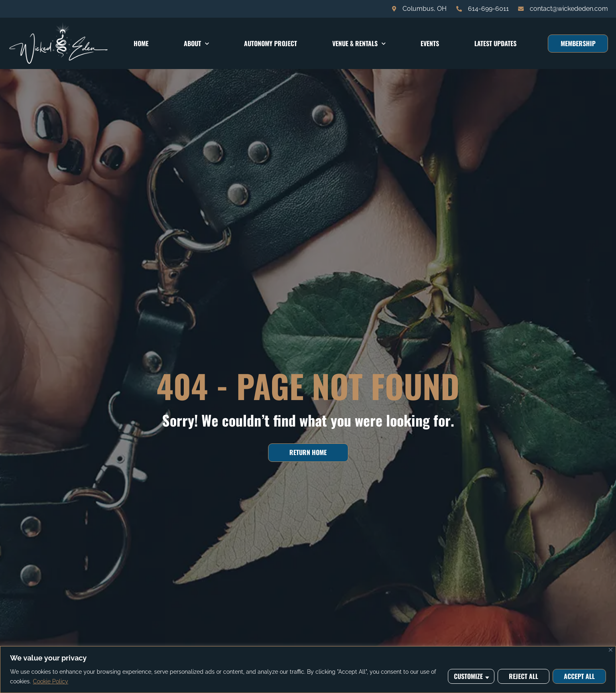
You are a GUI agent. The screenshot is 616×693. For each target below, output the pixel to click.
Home (141, 43)
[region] (308, 670)
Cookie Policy (51, 681)
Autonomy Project (270, 43)
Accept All (579, 676)
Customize (468, 676)
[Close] (611, 650)
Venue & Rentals (359, 44)
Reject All (523, 676)
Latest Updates (495, 43)
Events (430, 43)
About (196, 44)
